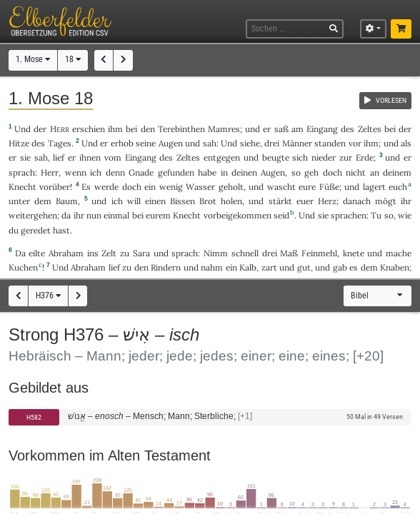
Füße (329, 187)
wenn (76, 172)
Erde (365, 157)
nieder (324, 157)
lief (59, 157)
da (66, 215)
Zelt (109, 253)
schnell (245, 253)
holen (231, 201)
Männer (297, 143)
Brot (208, 201)
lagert (374, 187)
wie (405, 215)
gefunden (176, 172)
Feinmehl (319, 253)
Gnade (141, 172)
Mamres (224, 129)
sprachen (349, 215)
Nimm (216, 253)
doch (332, 172)
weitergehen (33, 215)
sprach (22, 172)
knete (354, 253)
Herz (327, 201)
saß (281, 129)
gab (340, 267)
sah (210, 143)
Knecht (22, 187)
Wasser (200, 187)
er (267, 129)
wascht (281, 187)
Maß (289, 253)
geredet (36, 230)
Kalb (248, 267)
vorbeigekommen (237, 215)
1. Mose (33, 59)
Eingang (322, 129)
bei (138, 215)
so (389, 215)
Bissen (182, 201)
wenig (171, 187)
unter (19, 201)
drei (272, 143)
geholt (231, 187)
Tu (376, 215)
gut (304, 267)
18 (73, 59)
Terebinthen (181, 129)
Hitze (19, 143)
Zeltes (370, 129)
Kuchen (23, 267)
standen (330, 143)
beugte (276, 157)
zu (125, 253)
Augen (171, 143)
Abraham (66, 253)
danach (357, 201)
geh (311, 172)
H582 (34, 417)
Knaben (395, 267)
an (375, 172)
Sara (141, 253)
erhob (122, 143)
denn (115, 172)
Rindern (166, 267)
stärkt (280, 201)
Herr (50, 172)
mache (399, 253)
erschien (89, 129)
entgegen (222, 157)
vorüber (55, 187)
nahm (212, 267)
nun (94, 215)
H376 (48, 296)
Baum (67, 201)
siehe (250, 143)
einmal (116, 215)
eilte (37, 253)
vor (355, 143)
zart (269, 267)
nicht (356, 172)
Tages (60, 143)
